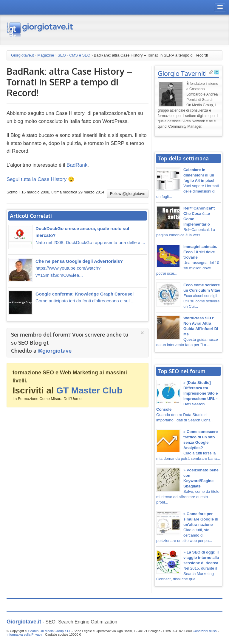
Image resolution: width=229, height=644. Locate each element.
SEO (62, 55)
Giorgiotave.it (23, 55)
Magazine (46, 55)
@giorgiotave (55, 351)
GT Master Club (89, 390)
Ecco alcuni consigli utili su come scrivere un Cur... (202, 296)
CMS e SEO (80, 55)
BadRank (77, 165)
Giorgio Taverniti (182, 73)
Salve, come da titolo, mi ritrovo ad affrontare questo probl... (188, 486)
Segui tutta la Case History (37, 179)
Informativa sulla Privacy (24, 634)
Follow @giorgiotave (128, 194)
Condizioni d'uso (205, 631)
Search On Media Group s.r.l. (49, 631)
